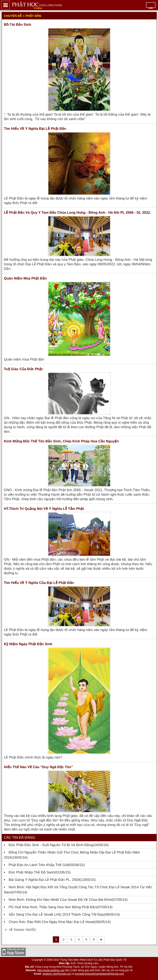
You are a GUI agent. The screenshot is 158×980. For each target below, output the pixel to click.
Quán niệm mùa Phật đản (25, 278)
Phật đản (33, 16)
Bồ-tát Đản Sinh (17, 25)
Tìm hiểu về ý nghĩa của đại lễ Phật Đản (39, 583)
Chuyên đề (13, 16)
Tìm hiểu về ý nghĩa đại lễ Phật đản (35, 129)
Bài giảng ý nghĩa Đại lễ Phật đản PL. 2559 (44, 880)
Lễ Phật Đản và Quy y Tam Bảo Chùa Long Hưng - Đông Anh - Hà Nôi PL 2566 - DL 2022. (77, 213)
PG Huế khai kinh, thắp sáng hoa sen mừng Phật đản (53, 907)
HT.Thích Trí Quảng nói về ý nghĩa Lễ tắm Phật (44, 509)
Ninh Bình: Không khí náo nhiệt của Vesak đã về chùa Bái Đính (60, 900)
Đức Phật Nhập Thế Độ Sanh (32, 872)
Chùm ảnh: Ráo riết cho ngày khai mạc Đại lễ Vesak (52, 922)
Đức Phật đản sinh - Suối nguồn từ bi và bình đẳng (51, 845)
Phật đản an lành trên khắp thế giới (39, 865)
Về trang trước (22, 930)
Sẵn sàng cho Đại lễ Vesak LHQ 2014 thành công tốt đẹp (56, 914)
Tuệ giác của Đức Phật (23, 369)
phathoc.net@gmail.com (57, 974)
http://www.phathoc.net (51, 970)
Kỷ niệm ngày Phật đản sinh (28, 644)
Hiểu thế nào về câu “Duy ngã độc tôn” (38, 767)
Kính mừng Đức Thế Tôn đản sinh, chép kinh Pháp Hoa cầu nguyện (61, 441)
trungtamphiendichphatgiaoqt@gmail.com (99, 974)
